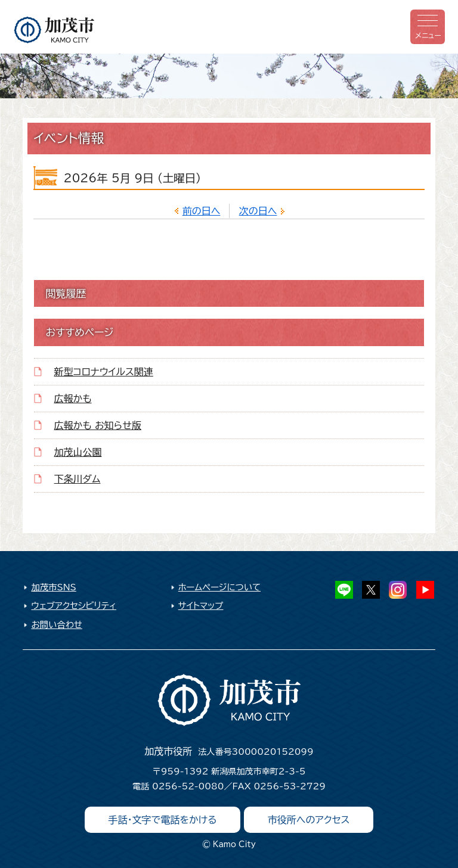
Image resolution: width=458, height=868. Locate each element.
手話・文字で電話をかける (163, 820)
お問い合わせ (57, 625)
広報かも (73, 399)
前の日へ (202, 211)
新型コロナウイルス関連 (104, 372)
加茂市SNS (53, 587)
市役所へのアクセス (309, 820)
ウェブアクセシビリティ (74, 606)
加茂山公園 (78, 452)
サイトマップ (201, 606)
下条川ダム (78, 479)
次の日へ (258, 211)
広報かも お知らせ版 (98, 425)
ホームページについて (219, 587)
